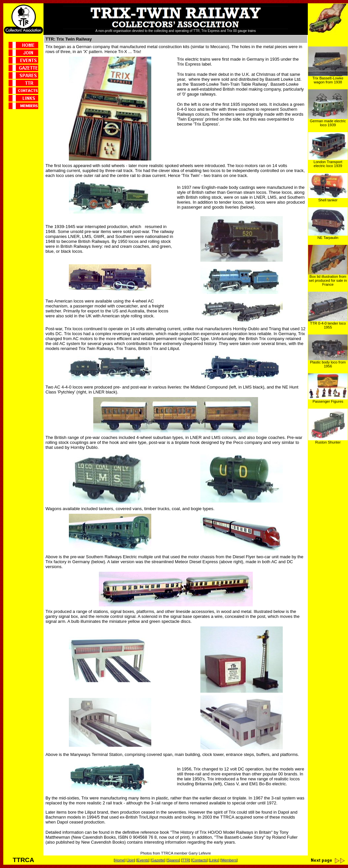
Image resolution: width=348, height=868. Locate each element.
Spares (173, 860)
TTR (186, 860)
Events (143, 860)
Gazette (158, 860)
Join (131, 860)
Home (120, 860)
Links (214, 860)
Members (229, 860)
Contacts (199, 860)
